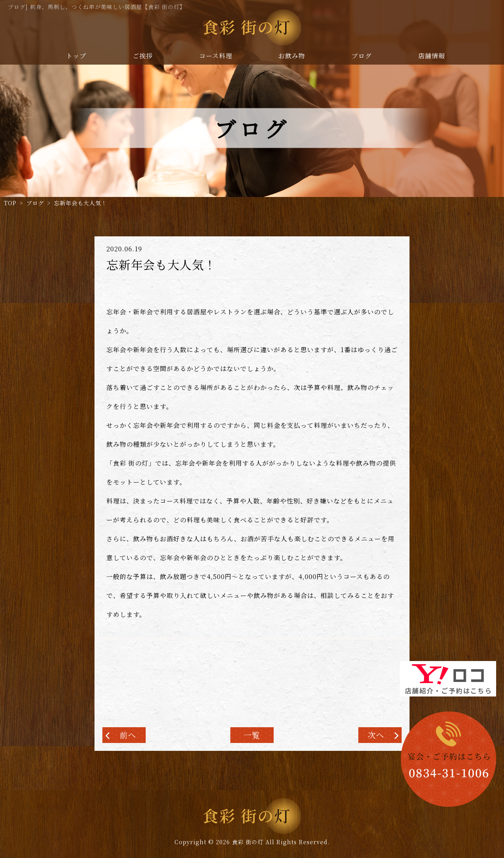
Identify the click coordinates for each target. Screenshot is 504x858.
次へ (376, 735)
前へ (128, 735)
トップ (76, 56)
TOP (10, 203)
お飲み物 (292, 56)
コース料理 (216, 56)
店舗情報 (432, 56)
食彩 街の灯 (248, 842)
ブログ (362, 56)
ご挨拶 (143, 56)
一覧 (252, 735)
